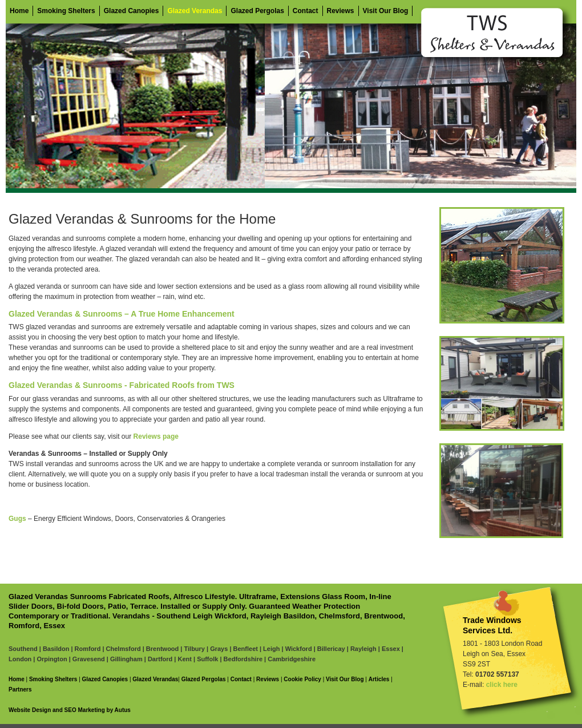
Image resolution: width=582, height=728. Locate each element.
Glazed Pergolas (257, 11)
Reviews (341, 11)
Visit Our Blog (386, 11)
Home (19, 11)
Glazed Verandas (195, 11)
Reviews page (156, 436)
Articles (379, 679)
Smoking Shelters (66, 11)
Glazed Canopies (132, 11)
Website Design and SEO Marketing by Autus (70, 710)
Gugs (17, 519)
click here (502, 685)
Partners (20, 689)
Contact (306, 11)
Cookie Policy (302, 679)
